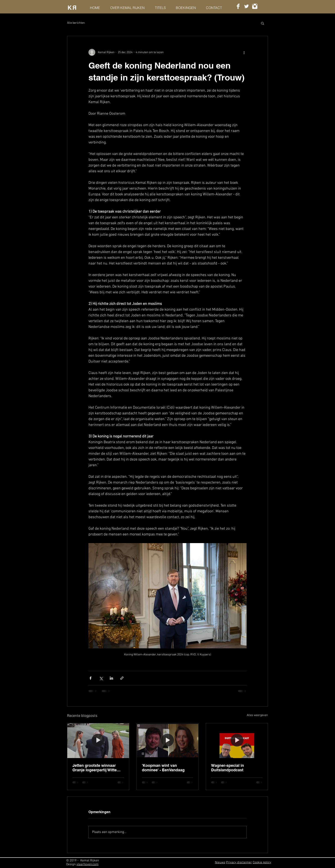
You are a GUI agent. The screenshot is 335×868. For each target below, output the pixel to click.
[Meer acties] (244, 52)
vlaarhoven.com (87, 864)
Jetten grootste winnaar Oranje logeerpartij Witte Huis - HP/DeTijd (95, 768)
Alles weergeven (257, 715)
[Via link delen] (122, 678)
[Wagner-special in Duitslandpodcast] (237, 741)
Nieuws (220, 862)
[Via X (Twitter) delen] (101, 678)
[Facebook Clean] (238, 6)
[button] (262, 23)
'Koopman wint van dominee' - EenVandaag (163, 768)
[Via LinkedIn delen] (111, 678)
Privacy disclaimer (239, 862)
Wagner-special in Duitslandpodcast (228, 768)
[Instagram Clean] (255, 6)
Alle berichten (76, 23)
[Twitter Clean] (246, 6)
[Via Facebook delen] (90, 678)
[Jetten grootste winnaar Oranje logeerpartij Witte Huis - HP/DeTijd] (98, 741)
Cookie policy (262, 862)
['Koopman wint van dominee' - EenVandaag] (168, 741)
